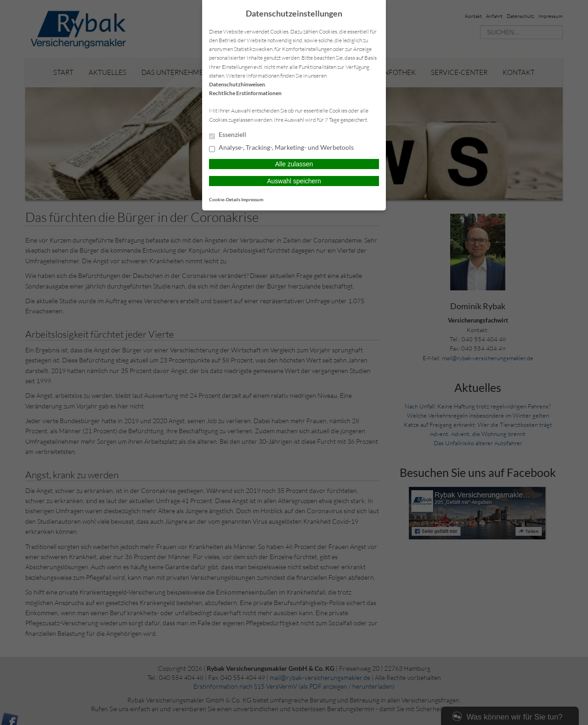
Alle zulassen (294, 164)
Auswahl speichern (294, 181)
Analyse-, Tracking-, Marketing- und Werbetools (281, 148)
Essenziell (228, 135)
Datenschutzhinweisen (237, 84)
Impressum (252, 199)
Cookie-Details (225, 199)
